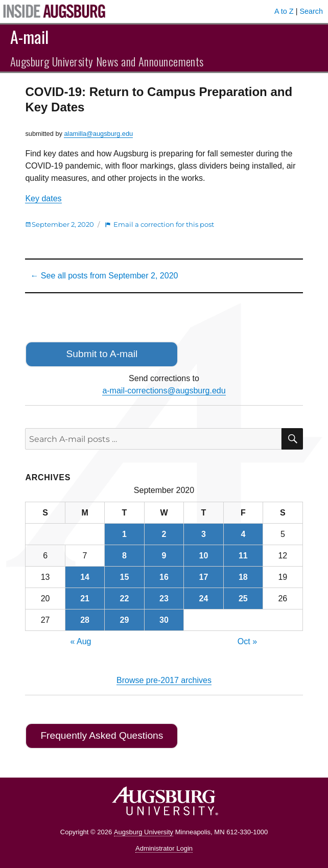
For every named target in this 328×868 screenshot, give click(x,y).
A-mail (29, 37)
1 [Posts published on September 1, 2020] (124, 534)
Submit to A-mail (102, 354)
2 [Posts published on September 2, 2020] (164, 534)
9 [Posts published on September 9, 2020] (164, 556)
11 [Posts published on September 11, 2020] (243, 556)
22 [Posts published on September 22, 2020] (125, 599)
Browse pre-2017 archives (164, 680)
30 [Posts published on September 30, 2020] (164, 620)
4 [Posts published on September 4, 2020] (243, 534)
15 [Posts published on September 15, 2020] (125, 577)
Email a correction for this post (164, 224)
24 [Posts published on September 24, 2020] (204, 599)
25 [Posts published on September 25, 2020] (243, 599)
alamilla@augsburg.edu (98, 134)
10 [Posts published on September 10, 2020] (204, 556)
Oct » (247, 641)
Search (311, 11)
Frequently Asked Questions (102, 735)
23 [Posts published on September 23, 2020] (164, 599)
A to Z (284, 11)
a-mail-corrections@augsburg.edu (164, 391)
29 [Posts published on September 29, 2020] (125, 620)
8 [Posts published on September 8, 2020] (124, 556)
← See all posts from (104, 276)
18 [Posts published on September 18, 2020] (243, 577)
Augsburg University (144, 832)
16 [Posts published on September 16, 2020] (164, 577)
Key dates (43, 198)
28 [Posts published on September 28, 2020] (85, 620)
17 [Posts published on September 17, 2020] (204, 577)
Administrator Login (164, 848)
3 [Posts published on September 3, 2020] (204, 534)
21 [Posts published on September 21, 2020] (85, 599)
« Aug (81, 641)
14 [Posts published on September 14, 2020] (85, 577)
